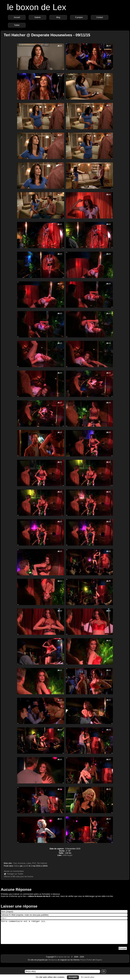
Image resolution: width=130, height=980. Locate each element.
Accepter (73, 977)
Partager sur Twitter (15, 874)
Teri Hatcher (42, 863)
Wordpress (53, 965)
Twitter (17, 25)
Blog (58, 17)
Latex (29, 863)
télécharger (68, 855)
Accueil (17, 17)
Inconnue (22, 863)
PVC (34, 863)
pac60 (26, 866)
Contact (100, 17)
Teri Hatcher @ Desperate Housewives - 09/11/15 (47, 35)
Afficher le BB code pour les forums (19, 877)
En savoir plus (88, 977)
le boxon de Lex (37, 7)
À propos (79, 17)
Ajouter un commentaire (14, 871)
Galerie (38, 17)
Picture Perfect (86, 965)
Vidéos (16, 866)
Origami (98, 965)
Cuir (15, 863)
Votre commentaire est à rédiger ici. (64, 934)
